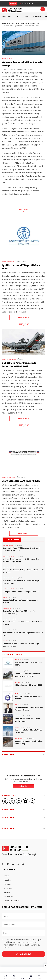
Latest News (7, 16)
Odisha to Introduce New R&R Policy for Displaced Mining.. (23, 612)
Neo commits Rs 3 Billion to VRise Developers (28, 731)
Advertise (37, 16)
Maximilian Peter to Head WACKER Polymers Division (29, 709)
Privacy (7, 892)
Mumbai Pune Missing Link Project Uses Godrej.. (29, 742)
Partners (7, 884)
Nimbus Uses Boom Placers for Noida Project (27, 720)
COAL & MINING (7, 608)
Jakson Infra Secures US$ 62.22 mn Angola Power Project (23, 623)
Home (4, 23)
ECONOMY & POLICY (34, 23)
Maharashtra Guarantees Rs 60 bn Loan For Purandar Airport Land (21, 560)
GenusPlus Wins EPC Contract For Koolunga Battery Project (21, 645)
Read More (23, 318)
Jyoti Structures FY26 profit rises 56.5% (28, 664)
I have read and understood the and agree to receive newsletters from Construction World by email (23, 944)
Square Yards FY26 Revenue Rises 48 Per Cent (28, 697)
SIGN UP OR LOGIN (26, 4)
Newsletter (8, 897)
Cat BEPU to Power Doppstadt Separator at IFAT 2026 (27, 675)
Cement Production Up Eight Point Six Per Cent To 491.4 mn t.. (23, 571)
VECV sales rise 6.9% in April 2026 (28, 685)
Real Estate (18, 693)
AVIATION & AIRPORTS (9, 556)
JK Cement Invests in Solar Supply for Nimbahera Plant (23, 634)
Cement (6, 567)
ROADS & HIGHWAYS (20, 738)
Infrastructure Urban (16, 23)
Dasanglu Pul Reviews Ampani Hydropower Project (20, 601)
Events (26, 16)
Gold (18, 16)
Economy (18, 660)
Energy (5, 597)
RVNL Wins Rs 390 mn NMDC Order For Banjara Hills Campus (22, 582)
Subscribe (13, 4)
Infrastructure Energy (9, 359)
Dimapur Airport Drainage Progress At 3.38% (21, 592)
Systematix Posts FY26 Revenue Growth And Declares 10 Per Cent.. (21, 549)
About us (8, 880)
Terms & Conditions (12, 901)
